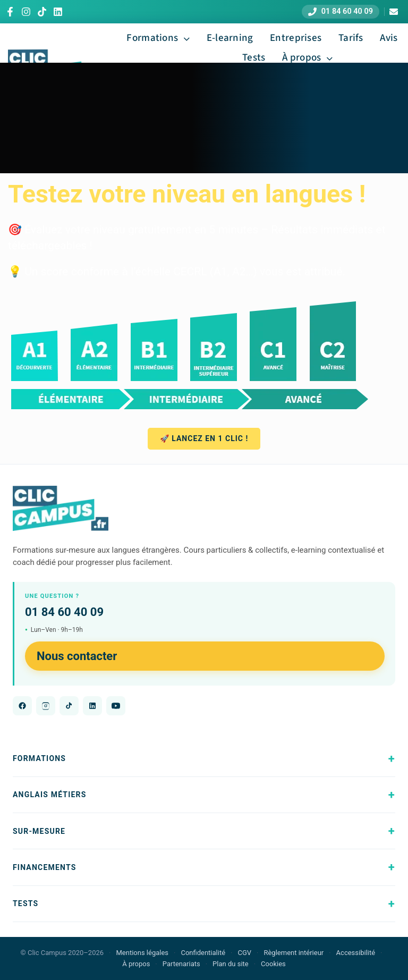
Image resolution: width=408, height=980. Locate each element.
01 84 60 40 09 (64, 612)
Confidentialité (203, 953)
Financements (45, 867)
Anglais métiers (50, 795)
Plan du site (231, 964)
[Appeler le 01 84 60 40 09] (341, 12)
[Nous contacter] (393, 12)
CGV (244, 953)
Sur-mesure (39, 831)
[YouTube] (116, 706)
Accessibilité (356, 953)
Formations (39, 758)
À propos (136, 964)
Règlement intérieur (294, 953)
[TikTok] (42, 12)
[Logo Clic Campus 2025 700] (51, 55)
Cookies (273, 964)
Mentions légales (142, 953)
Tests (25, 903)
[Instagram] (26, 12)
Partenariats (181, 964)
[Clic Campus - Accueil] (61, 509)
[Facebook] (10, 12)
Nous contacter (77, 656)
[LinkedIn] (58, 12)
